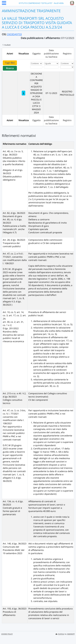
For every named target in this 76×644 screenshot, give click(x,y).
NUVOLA (60, 634)
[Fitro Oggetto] (36, 67)
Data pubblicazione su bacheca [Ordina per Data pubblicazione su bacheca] (51, 54)
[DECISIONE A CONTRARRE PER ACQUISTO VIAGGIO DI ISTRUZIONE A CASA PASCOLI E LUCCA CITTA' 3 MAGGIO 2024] (23, 93)
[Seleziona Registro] (67, 67)
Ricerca (10, 68)
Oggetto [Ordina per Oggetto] (36, 54)
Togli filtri (10, 63)
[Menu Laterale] (4, 4)
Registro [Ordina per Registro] (67, 54)
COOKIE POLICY (7, 634)
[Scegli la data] (51, 67)
